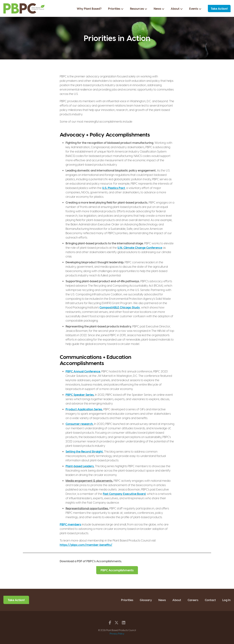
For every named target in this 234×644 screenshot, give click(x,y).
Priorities (116, 9)
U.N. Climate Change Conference (140, 248)
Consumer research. (80, 424)
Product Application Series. (84, 409)
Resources (139, 9)
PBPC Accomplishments (117, 570)
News (159, 9)
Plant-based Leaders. (80, 466)
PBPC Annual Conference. (83, 371)
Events (195, 9)
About (177, 9)
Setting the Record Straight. (84, 451)
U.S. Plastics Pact (114, 188)
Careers (193, 600)
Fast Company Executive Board (124, 494)
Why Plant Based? (89, 9)
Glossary (146, 600)
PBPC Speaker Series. (80, 395)
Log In (226, 600)
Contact (210, 600)
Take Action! (219, 9)
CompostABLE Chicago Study (120, 307)
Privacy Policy (117, 634)
